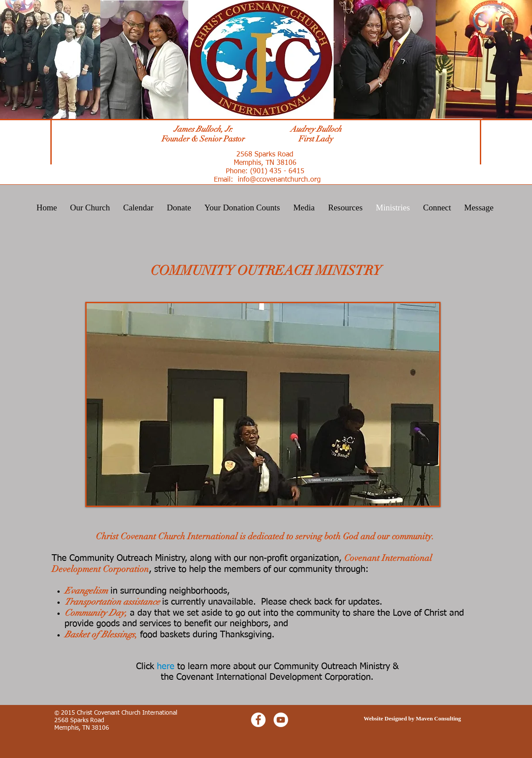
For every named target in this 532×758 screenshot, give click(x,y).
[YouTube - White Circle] (281, 720)
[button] (263, 404)
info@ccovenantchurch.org (279, 180)
